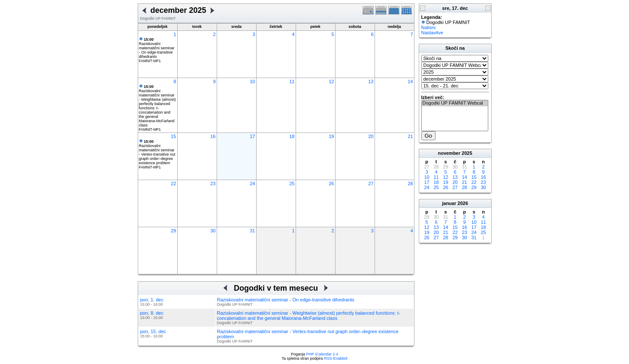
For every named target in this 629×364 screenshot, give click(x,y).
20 (371, 136)
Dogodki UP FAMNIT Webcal (455, 103)
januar (449, 203)
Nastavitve (432, 33)
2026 (463, 203)
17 (252, 136)
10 (252, 81)
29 (173, 231)
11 (292, 81)
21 (410, 136)
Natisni (429, 27)
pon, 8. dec (152, 313)
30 (213, 231)
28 (410, 184)
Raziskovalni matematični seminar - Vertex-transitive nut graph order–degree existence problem (157, 152)
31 (252, 231)
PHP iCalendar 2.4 (322, 354)
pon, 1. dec (152, 300)
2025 (467, 153)
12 (331, 81)
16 (213, 136)
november (449, 153)
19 (331, 136)
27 (371, 184)
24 (252, 184)
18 (292, 136)
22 (173, 184)
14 (410, 81)
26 (331, 184)
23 (213, 184)
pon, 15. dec (153, 331)
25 (292, 184)
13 (371, 81)
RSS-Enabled (336, 358)
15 (173, 136)
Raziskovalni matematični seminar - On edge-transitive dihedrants (157, 48)
